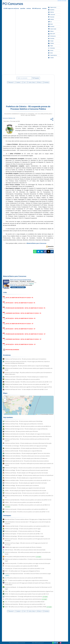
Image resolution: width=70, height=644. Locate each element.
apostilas (23, 8)
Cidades (51, 43)
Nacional (51, 17)
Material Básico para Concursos (37, 243)
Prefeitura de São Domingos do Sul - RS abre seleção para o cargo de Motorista (26, 429)
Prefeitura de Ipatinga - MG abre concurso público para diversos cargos (24, 536)
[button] (5, 398)
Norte (50, 24)
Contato (51, 58)
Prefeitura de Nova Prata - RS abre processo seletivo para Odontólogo (24, 421)
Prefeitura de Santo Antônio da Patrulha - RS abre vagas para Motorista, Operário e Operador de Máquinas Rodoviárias (27, 362)
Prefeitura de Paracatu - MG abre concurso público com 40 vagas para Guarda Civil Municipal (27, 540)
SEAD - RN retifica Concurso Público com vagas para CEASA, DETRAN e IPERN (28, 607)
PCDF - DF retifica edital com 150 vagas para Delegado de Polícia (22, 571)
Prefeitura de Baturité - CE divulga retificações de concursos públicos (26, 597)
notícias (29, 8)
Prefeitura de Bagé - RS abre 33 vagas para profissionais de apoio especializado (26, 470)
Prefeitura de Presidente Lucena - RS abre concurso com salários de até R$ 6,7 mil (27, 384)
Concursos (52, 14)
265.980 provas (36, 8)
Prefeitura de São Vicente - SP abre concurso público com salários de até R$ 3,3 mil (27, 526)
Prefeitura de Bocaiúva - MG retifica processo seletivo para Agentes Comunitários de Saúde (28, 553)
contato (44, 8)
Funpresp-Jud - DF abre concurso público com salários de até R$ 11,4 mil (25, 568)
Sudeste (51, 19)
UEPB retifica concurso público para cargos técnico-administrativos (26, 599)
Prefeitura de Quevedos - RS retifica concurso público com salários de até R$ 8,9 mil (27, 506)
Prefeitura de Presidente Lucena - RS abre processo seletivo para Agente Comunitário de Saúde (29, 369)
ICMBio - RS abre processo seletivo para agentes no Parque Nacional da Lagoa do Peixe (28, 387)
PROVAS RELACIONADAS (12, 350)
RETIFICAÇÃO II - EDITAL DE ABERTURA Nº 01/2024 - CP (21, 344)
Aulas (50, 53)
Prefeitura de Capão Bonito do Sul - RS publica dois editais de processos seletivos (27, 461)
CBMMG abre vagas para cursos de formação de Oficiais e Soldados (23, 547)
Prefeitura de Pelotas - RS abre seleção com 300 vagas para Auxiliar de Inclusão (26, 473)
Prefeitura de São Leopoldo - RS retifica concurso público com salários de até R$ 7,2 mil (28, 382)
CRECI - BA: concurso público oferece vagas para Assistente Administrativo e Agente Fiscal (29, 591)
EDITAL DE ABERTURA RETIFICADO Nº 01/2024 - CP (20, 324)
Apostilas (51, 10)
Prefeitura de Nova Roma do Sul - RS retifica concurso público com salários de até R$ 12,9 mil (29, 496)
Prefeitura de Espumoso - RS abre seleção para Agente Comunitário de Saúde (26, 483)
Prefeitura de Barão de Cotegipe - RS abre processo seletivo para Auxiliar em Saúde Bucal (29, 475)
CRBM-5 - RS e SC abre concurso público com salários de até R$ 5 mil (23, 502)
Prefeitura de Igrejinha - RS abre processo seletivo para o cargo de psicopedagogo (27, 366)
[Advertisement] (17, 94)
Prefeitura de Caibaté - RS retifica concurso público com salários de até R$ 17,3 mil (27, 512)
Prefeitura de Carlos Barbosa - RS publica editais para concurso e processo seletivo (27, 456)
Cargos (51, 41)
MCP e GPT (52, 34)
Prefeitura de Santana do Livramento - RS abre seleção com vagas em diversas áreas (28, 434)
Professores (52, 36)
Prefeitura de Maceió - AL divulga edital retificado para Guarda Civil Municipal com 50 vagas (28, 588)
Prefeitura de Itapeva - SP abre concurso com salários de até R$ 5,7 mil (24, 534)
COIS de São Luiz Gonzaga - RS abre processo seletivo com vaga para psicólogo (26, 446)
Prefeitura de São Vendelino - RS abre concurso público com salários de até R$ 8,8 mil (28, 426)
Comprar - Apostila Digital (18, 287)
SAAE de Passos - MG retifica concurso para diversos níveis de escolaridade (25, 550)
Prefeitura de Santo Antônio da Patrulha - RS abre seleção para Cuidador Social (26, 377)
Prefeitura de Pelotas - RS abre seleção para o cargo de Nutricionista (23, 478)
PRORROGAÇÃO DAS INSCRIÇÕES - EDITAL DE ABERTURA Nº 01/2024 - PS (25, 308)
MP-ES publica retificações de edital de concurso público (23, 557)
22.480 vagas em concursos (11, 8)
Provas (51, 50)
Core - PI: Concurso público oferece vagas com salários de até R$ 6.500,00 (25, 602)
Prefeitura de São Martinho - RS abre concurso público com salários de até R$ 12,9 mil (28, 500)
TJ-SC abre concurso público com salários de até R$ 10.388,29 (21, 566)
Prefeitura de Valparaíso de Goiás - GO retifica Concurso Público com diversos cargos (28, 574)
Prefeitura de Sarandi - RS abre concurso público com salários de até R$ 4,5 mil (26, 509)
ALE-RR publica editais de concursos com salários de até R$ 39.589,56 (24, 578)
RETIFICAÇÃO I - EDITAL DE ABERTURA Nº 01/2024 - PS (20, 303)
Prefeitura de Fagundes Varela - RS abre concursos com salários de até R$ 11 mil (27, 493)
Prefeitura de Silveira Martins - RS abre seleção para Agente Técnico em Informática (27, 453)
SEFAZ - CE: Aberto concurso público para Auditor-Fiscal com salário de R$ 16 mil (27, 594)
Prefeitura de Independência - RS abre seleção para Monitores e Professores (25, 448)
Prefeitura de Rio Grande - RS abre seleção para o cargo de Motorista (23, 451)
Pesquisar (36, 78)
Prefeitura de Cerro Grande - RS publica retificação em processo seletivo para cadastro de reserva (29, 464)
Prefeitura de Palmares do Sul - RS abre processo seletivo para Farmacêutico (26, 359)
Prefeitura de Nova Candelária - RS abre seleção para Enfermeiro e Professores (26, 458)
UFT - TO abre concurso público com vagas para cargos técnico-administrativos (26, 580)
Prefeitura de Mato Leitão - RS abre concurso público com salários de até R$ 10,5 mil (28, 480)
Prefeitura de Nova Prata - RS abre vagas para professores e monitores (24, 424)
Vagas (51, 46)
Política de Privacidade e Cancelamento (17, 643)
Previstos (51, 38)
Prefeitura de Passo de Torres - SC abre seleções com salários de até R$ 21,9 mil (26, 389)
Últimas (51, 31)
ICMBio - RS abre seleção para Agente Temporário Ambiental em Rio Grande (25, 491)
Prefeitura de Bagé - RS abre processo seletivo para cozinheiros (22, 485)
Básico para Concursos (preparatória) (21, 280)
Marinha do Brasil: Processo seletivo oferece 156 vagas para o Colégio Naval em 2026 (28, 519)
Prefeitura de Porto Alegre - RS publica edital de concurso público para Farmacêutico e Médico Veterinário (28, 373)
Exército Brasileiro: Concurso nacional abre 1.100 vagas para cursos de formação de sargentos (28, 523)
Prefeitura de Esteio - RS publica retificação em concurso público (22, 379)
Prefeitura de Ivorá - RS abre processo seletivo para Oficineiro (21, 431)
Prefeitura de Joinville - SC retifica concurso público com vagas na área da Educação (27, 563)
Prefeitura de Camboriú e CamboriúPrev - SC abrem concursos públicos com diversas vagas (28, 560)
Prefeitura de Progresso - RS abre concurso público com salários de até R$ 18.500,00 (28, 468)
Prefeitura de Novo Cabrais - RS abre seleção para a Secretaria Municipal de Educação (28, 443)
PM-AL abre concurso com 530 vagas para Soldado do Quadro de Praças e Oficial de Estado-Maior (28, 584)
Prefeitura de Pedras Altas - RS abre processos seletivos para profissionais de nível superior (27, 440)
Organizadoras (52, 55)
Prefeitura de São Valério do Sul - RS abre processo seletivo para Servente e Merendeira (28, 436)
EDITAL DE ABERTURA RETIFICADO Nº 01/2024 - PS (19, 298)
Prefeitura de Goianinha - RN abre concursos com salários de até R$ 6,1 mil (25, 604)
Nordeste (51, 26)
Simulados (51, 48)
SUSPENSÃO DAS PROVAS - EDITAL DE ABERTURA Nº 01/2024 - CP (24, 339)
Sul (50, 22)
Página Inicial (52, 7)
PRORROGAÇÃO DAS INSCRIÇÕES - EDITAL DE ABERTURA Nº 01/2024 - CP (26, 334)
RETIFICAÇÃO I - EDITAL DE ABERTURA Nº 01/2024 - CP (21, 329)
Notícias (51, 12)
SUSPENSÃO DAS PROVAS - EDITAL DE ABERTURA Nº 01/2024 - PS (23, 313)
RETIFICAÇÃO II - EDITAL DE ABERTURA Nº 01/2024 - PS (21, 318)
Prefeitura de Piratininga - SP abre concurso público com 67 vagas (23, 529)
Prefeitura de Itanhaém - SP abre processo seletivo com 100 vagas (23, 531)
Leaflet (38, 414)
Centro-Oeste (52, 29)
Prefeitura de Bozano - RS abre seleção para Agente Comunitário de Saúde (25, 488)
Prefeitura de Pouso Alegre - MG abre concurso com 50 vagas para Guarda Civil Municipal (26, 544)
